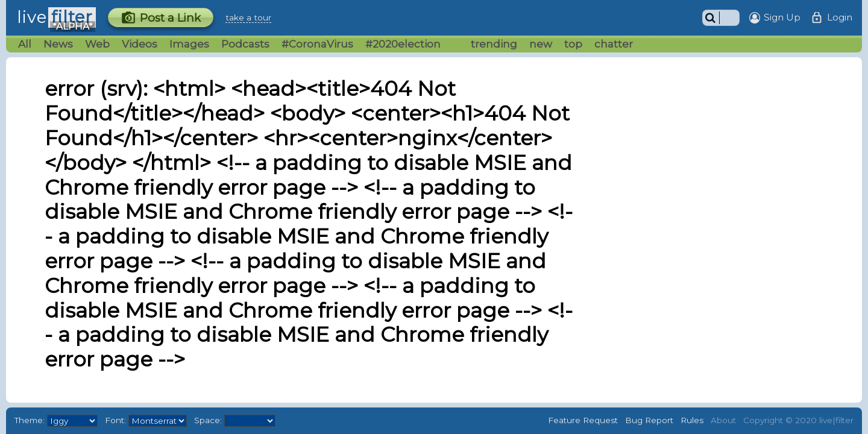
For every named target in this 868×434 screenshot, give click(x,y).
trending (494, 44)
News (58, 44)
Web (97, 44)
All (25, 44)
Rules (692, 420)
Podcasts (245, 44)
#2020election (403, 44)
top (573, 44)
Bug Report (649, 420)
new (541, 44)
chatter (614, 44)
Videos (140, 44)
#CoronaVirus (317, 44)
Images (189, 44)
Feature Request (583, 420)
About (723, 420)
